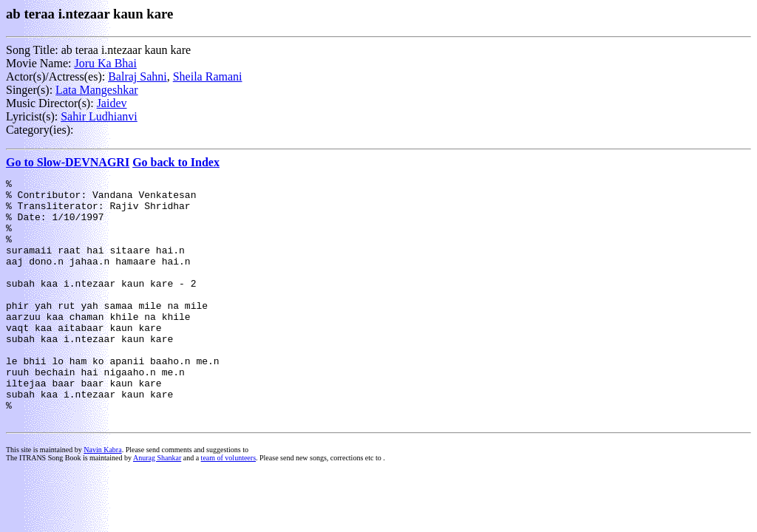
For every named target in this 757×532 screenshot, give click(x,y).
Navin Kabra (102, 498)
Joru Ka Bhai (105, 63)
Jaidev (112, 103)
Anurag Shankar (157, 507)
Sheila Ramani (208, 76)
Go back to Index (176, 162)
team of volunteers (228, 507)
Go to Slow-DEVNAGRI (68, 162)
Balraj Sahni (138, 76)
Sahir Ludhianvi (99, 116)
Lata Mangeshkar (97, 90)
